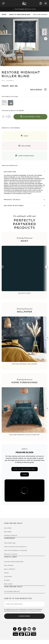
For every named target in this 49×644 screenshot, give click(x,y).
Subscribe (24, 616)
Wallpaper (9, 565)
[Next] (46, 39)
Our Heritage (10, 543)
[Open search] (3, 3)
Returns (8, 532)
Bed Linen (8, 584)
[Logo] (24, 3)
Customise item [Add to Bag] (30, 117)
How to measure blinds (25, 469)
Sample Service (11, 535)
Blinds (7, 580)
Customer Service (12, 592)
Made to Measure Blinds (20, 15)
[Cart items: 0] (41, 3)
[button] (24, 136)
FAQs (25, 474)
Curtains (8, 577)
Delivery (8, 528)
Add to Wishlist (36, 89)
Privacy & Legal (11, 554)
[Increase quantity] (9, 117)
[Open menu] (46, 3)
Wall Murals (10, 569)
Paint (6, 573)
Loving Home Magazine (14, 562)
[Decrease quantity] (3, 117)
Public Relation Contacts (15, 547)
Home (4, 15)
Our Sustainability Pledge (16, 550)
